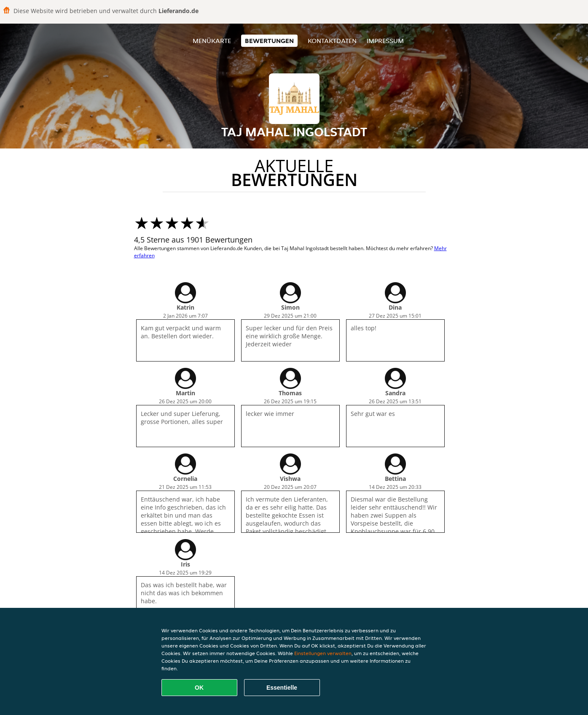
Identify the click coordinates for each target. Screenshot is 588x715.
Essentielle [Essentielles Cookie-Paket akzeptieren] (282, 688)
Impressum (385, 41)
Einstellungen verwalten (323, 653)
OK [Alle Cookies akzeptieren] (199, 688)
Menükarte (212, 41)
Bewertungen (269, 41)
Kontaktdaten (332, 41)
